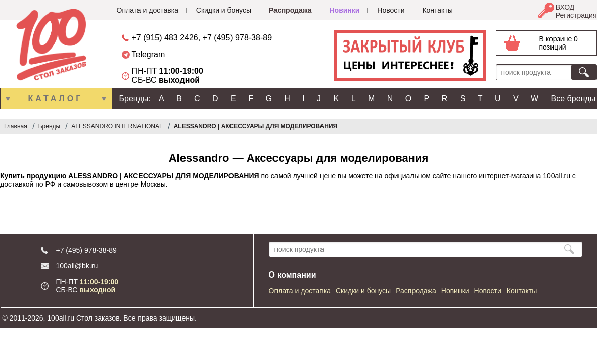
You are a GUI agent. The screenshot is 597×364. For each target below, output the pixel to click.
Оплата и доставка (148, 10)
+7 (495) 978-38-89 (237, 38)
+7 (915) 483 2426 (165, 38)
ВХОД (565, 7)
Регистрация (576, 15)
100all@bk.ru (77, 266)
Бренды (49, 126)
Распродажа (290, 10)
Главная (16, 126)
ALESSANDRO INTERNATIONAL (117, 126)
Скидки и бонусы (224, 10)
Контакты (437, 10)
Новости (391, 10)
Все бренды (573, 98)
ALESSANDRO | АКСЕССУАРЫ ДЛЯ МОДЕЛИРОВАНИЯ (256, 126)
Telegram (149, 54)
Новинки (344, 10)
